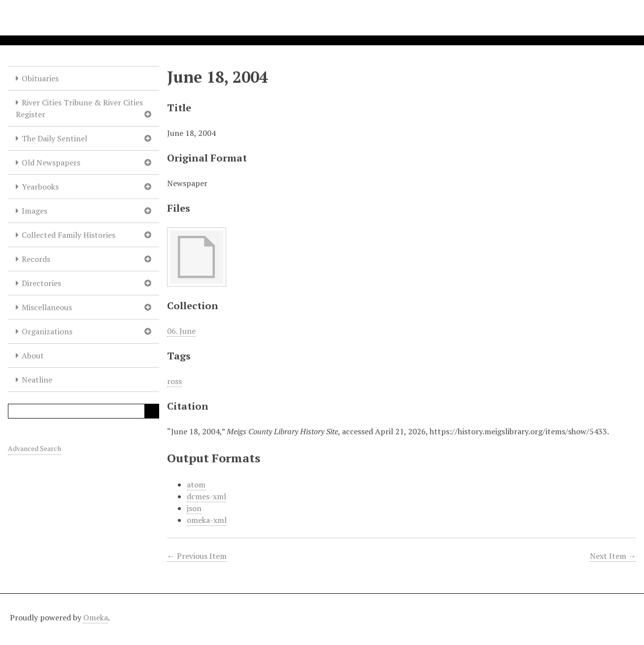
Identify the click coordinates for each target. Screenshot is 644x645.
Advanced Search (34, 448)
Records (36, 259)
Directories (41, 283)
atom (196, 484)
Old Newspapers (51, 162)
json (194, 508)
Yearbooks (40, 187)
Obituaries (40, 78)
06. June (181, 331)
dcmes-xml (206, 496)
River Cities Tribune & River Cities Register (79, 108)
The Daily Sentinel (54, 138)
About (33, 355)
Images (34, 211)
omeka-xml (207, 520)
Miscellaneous (47, 307)
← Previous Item (197, 556)
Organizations (47, 331)
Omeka (96, 617)
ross (174, 381)
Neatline (37, 380)
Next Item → (613, 556)
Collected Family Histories (68, 235)
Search (152, 411)
